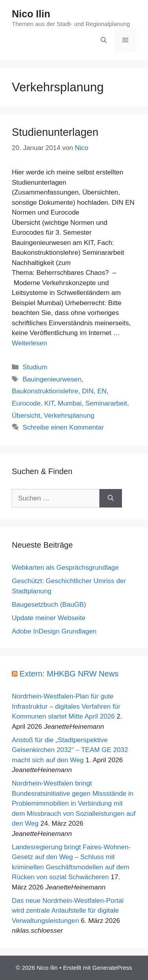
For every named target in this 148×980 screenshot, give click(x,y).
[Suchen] (111, 498)
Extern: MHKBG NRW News (69, 674)
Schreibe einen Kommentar (63, 427)
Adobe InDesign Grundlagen (54, 631)
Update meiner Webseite (49, 618)
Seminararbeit (106, 403)
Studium (35, 367)
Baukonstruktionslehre (45, 391)
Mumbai (69, 403)
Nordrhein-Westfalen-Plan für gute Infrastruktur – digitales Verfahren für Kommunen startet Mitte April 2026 (66, 706)
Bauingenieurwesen (52, 379)
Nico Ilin (31, 14)
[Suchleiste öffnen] (104, 41)
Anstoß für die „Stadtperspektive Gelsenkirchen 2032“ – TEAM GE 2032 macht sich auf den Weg (70, 750)
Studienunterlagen (55, 132)
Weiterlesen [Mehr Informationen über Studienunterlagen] (29, 343)
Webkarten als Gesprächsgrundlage (65, 568)
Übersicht (26, 416)
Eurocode (26, 403)
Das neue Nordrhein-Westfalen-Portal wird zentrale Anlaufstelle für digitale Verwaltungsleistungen (68, 911)
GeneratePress (112, 968)
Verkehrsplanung (69, 416)
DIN (88, 391)
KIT (49, 403)
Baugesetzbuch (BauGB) (49, 605)
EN (102, 391)
